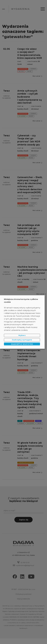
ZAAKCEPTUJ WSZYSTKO (22, 344)
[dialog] (22, 322)
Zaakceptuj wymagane (22, 340)
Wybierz (22, 335)
